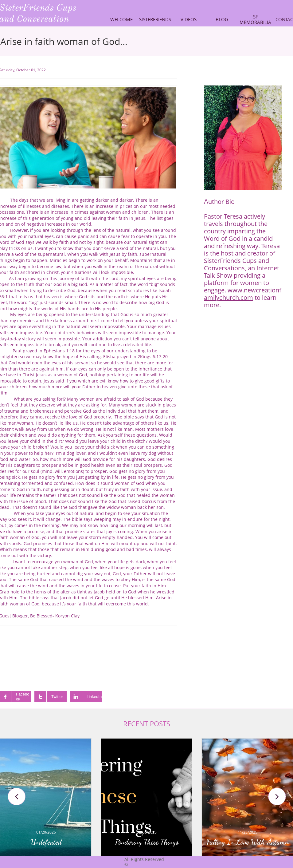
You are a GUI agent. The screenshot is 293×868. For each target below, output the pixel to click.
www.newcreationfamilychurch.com (243, 294)
